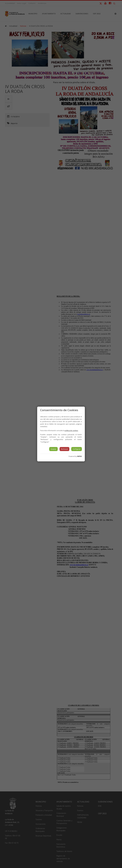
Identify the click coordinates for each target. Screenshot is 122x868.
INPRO (79, 456)
